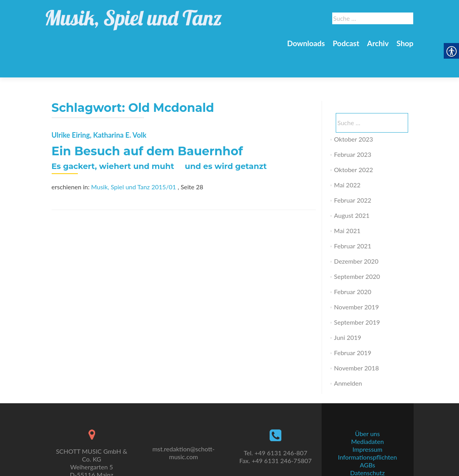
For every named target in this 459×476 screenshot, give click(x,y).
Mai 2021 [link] (347, 203)
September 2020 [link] (357, 249)
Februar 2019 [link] (353, 325)
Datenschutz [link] (367, 455)
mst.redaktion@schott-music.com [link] (183, 435)
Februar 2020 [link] (353, 264)
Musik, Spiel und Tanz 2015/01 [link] (134, 159)
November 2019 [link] (357, 279)
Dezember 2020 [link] (356, 234)
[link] (134, 16)
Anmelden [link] (348, 356)
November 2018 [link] (357, 340)
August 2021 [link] (352, 188)
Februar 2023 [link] (353, 127)
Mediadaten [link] (367, 423)
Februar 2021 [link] (353, 218)
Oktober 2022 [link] (354, 142)
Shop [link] (405, 43)
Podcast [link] (346, 43)
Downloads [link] (306, 43)
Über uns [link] (367, 416)
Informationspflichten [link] (368, 439)
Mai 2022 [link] (347, 157)
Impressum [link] (367, 431)
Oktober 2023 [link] (354, 112)
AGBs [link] (367, 447)
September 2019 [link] (357, 295)
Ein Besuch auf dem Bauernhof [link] (147, 124)
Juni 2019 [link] (348, 310)
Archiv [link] (378, 43)
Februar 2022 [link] (353, 173)
